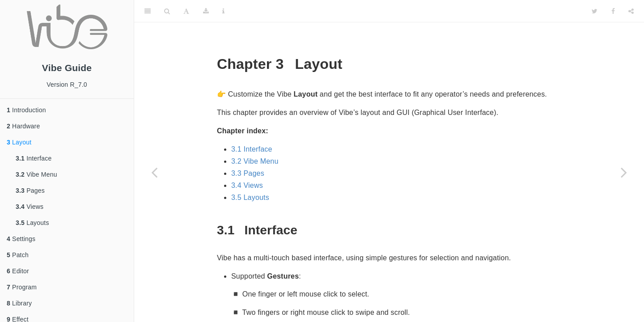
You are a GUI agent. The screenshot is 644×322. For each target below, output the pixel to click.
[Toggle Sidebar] (148, 11)
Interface (34, 158)
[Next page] (624, 172)
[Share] (631, 11)
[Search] (167, 11)
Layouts (32, 223)
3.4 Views (247, 185)
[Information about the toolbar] (223, 11)
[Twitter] (595, 11)
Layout (19, 142)
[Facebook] (613, 11)
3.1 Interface (252, 149)
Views (30, 207)
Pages (30, 191)
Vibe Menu (36, 174)
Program (22, 287)
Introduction (26, 110)
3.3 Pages (248, 173)
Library (19, 303)
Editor (18, 271)
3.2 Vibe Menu (255, 161)
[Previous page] (154, 172)
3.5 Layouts (250, 197)
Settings (21, 239)
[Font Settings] (186, 11)
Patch (18, 255)
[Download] (206, 11)
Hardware (23, 126)
